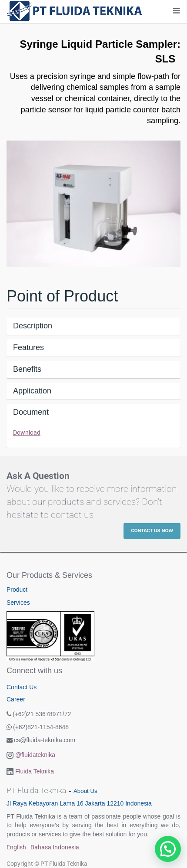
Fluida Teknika (35, 771)
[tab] (93, 326)
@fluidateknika (35, 755)
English (16, 847)
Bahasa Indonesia (55, 847)
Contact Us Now (152, 531)
